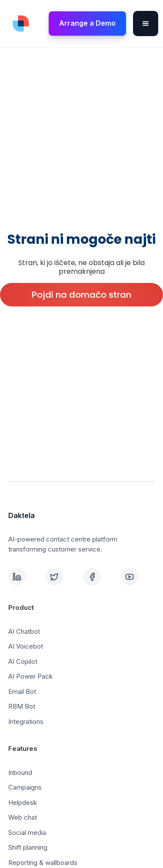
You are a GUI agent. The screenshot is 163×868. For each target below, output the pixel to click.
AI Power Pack (30, 676)
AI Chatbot (24, 631)
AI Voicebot (26, 646)
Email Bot (22, 691)
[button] (146, 24)
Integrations (26, 722)
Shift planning (28, 847)
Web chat (23, 817)
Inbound (20, 772)
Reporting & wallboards (43, 863)
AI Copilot (23, 661)
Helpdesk (23, 802)
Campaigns (25, 787)
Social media (27, 833)
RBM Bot (22, 706)
